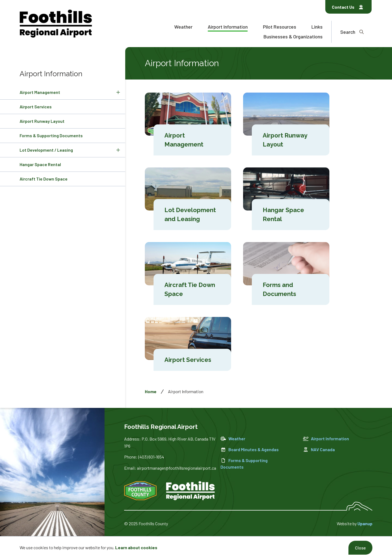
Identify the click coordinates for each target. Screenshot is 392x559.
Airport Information (228, 27)
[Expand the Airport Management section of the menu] (118, 92)
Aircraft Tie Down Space (44, 179)
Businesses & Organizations (293, 36)
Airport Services (36, 107)
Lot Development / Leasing (46, 150)
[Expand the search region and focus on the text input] (352, 32)
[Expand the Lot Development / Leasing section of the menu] (118, 150)
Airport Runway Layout (42, 121)
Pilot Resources (280, 27)
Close (360, 548)
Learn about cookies (136, 547)
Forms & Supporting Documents (51, 135)
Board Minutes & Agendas (250, 449)
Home (151, 391)
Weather (183, 27)
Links (317, 27)
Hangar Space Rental (40, 164)
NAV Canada (319, 449)
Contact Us (347, 7)
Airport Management (40, 92)
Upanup (365, 523)
